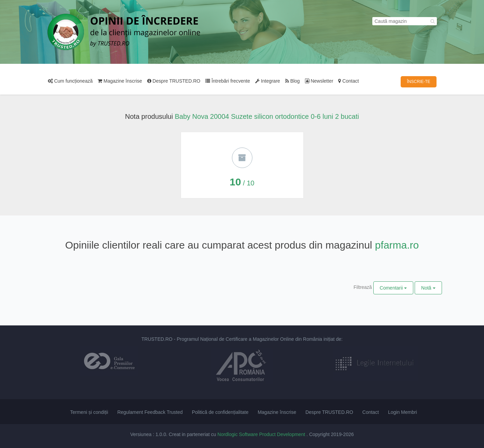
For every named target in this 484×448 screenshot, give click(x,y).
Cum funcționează (70, 81)
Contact (348, 81)
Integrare (268, 81)
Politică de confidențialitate (220, 412)
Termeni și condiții (89, 412)
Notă (428, 288)
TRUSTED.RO (157, 339)
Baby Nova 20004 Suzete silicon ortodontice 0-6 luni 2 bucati (267, 116)
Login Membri (403, 412)
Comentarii (393, 288)
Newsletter (319, 81)
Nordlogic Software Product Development (262, 434)
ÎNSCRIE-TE (418, 82)
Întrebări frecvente (228, 81)
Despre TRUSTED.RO (174, 81)
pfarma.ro (397, 245)
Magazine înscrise (120, 81)
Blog (293, 81)
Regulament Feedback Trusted (150, 412)
